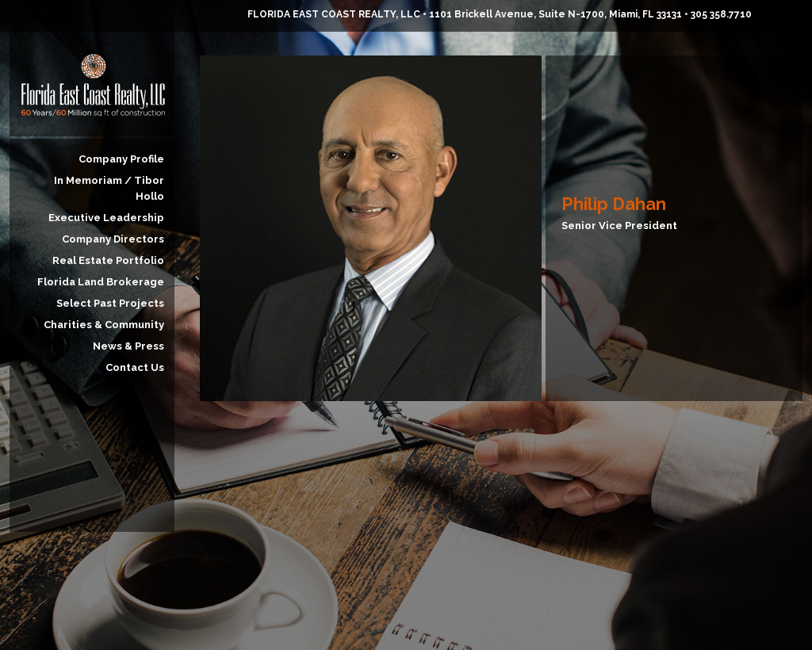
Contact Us (135, 367)
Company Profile (121, 159)
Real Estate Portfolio (108, 260)
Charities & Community (104, 325)
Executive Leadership (106, 218)
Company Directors (113, 239)
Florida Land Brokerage (101, 282)
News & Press (128, 346)
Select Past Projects (110, 303)
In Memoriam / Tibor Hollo (109, 188)
